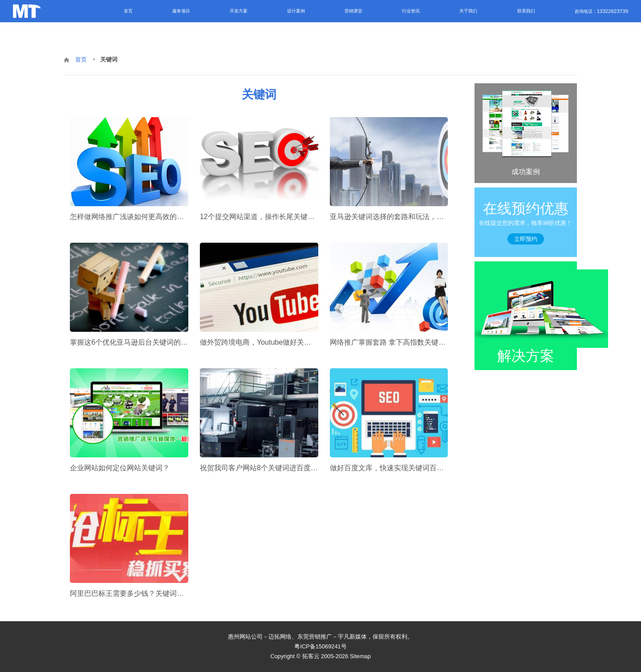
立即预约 (526, 239)
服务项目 (181, 11)
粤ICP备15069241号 (320, 646)
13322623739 (613, 11)
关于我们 (468, 11)
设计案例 (296, 11)
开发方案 (239, 11)
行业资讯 (411, 11)
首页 (128, 11)
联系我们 (526, 11)
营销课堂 (353, 11)
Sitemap (360, 656)
